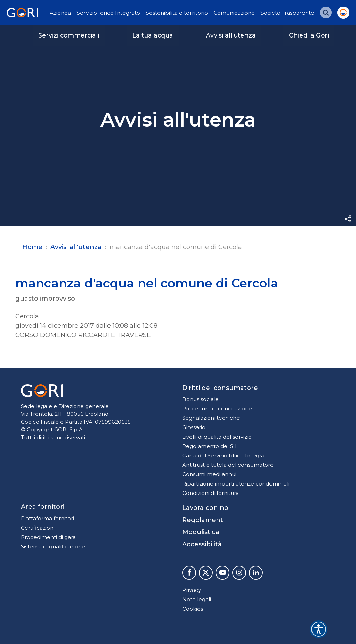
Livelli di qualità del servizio (217, 437)
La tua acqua (153, 35)
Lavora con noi (206, 508)
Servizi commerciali (69, 35)
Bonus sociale (200, 399)
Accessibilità (202, 544)
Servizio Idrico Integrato (108, 13)
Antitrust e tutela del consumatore (228, 465)
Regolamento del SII (209, 446)
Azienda (60, 13)
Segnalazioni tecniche (211, 418)
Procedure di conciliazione (217, 409)
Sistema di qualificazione (53, 547)
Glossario (194, 427)
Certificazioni (38, 528)
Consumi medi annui (209, 474)
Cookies (193, 609)
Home (32, 247)
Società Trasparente (287, 13)
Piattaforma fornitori (47, 518)
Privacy (192, 590)
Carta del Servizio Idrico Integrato (226, 455)
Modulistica (201, 532)
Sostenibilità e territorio (177, 13)
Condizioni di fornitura (211, 493)
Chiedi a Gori (309, 35)
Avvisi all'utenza (231, 35)
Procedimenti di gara (48, 537)
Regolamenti (203, 520)
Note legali (197, 599)
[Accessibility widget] (319, 629)
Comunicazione (234, 13)
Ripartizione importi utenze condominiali (236, 484)
